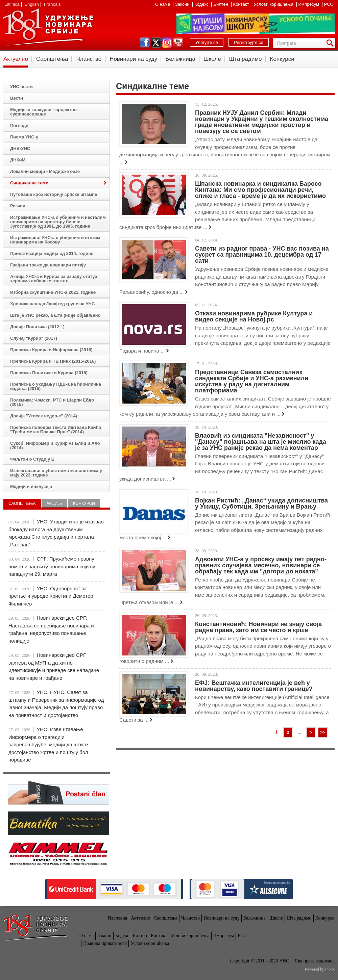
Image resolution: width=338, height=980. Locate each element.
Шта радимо (246, 59)
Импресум (309, 4)
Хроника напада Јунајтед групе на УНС (52, 304)
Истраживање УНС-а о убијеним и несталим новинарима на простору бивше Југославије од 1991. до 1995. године (58, 222)
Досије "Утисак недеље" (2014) (44, 416)
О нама (163, 4)
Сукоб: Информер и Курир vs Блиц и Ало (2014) (55, 445)
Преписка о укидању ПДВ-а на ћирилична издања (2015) (56, 386)
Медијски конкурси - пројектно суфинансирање (43, 112)
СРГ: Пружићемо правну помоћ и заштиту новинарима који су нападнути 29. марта (52, 566)
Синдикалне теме (29, 183)
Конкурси (282, 59)
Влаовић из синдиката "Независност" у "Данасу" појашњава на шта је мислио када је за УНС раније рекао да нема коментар (261, 442)
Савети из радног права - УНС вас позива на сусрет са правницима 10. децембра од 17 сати (262, 255)
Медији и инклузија (31, 486)
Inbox (330, 969)
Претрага (331, 43)
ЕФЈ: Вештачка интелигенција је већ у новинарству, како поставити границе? (254, 686)
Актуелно (16, 59)
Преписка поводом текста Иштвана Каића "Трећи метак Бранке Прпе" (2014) (56, 430)
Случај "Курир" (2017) (34, 338)
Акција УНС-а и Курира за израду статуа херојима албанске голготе (54, 279)
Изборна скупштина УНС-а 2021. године (53, 292)
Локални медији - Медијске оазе (45, 171)
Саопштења (52, 59)
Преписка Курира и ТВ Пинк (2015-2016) (53, 361)
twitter (156, 43)
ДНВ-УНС (20, 148)
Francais (52, 4)
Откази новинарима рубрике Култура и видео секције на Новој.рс (254, 316)
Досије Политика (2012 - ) (37, 327)
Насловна (117, 918)
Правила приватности (105, 943)
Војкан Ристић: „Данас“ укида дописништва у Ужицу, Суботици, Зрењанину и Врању (261, 504)
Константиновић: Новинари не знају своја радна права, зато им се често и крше (258, 627)
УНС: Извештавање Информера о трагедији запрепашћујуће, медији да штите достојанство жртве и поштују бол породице (48, 744)
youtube (178, 43)
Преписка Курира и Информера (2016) (51, 350)
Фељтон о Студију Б (32, 459)
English (32, 4)
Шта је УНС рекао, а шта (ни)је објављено (55, 315)
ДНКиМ (18, 160)
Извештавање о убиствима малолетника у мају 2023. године (56, 473)
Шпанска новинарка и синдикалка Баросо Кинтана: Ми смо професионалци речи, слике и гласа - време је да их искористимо (260, 190)
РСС (329, 4)
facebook (145, 43)
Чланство (89, 59)
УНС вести (21, 87)
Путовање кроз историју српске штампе (54, 194)
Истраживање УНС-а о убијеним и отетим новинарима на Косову (55, 240)
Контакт (242, 4)
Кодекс (202, 4)
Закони (183, 4)
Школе (212, 59)
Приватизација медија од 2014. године (52, 253)
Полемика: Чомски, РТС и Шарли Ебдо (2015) (52, 402)
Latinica (12, 4)
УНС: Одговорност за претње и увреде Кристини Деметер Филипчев (51, 596)
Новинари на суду (133, 59)
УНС (48, 27)
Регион (18, 206)
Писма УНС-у (24, 137)
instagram (167, 43)
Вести (17, 98)
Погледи (19, 125)
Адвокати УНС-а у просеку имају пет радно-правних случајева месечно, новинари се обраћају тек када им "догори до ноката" (261, 565)
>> (323, 732)
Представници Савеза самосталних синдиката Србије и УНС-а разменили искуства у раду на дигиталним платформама (252, 381)
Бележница (180, 59)
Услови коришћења (274, 4)
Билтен (221, 4)
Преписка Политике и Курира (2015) (49, 373)
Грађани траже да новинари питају (48, 265)
